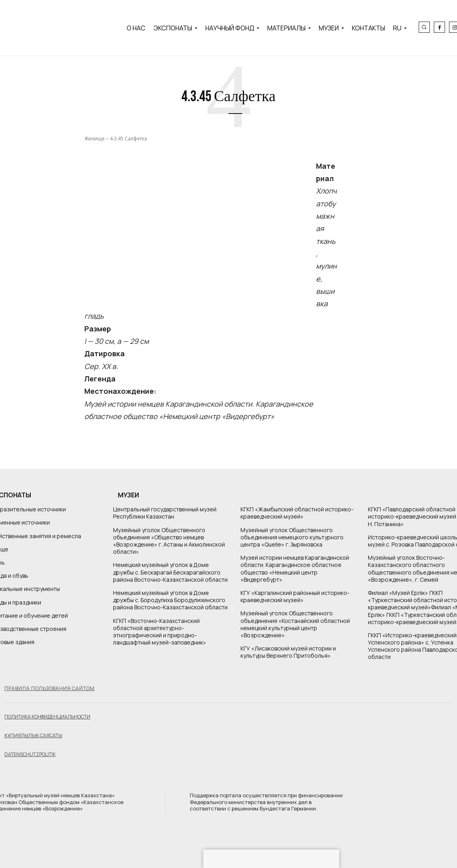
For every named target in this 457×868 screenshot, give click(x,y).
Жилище (94, 139)
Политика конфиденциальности (47, 717)
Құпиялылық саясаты (33, 735)
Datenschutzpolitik (30, 754)
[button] (424, 27)
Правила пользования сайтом (50, 688)
